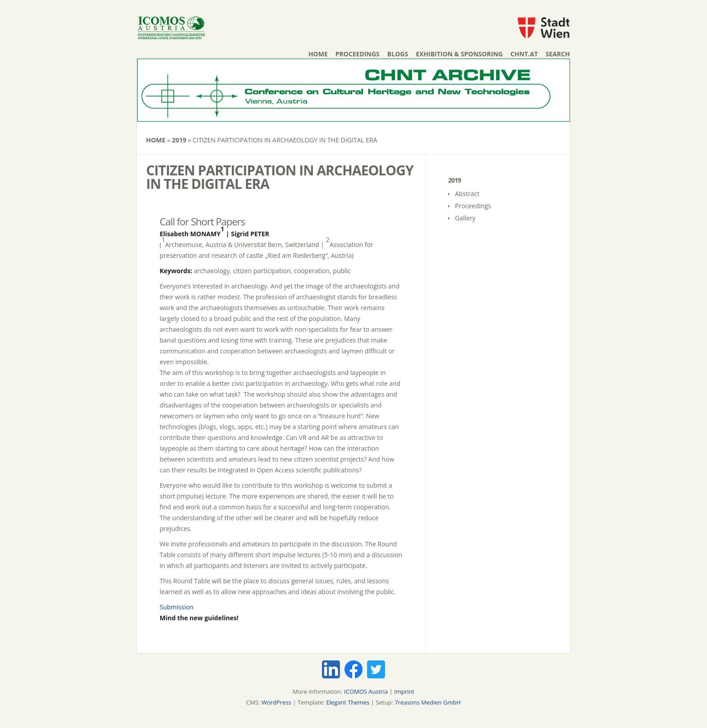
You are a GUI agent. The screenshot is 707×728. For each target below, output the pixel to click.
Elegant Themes (348, 702)
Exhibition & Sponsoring (459, 54)
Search (558, 54)
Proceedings (358, 54)
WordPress (276, 702)
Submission (177, 607)
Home (318, 54)
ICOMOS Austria (366, 691)
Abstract (467, 194)
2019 (179, 140)
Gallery (465, 218)
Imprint (404, 691)
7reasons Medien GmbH (428, 702)
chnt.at (524, 54)
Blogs (398, 54)
